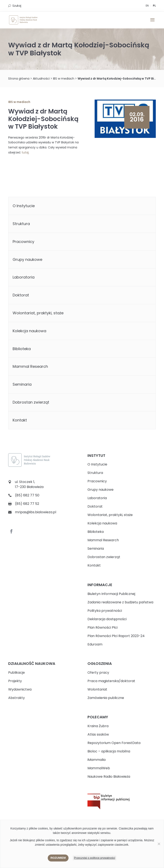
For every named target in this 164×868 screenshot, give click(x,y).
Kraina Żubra (98, 726)
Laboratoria (24, 277)
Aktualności (41, 79)
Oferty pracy (98, 673)
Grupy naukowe (27, 259)
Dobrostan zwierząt (31, 402)
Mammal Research (30, 366)
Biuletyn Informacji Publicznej (111, 594)
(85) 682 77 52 (27, 504)
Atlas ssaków (98, 734)
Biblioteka (22, 349)
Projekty (15, 681)
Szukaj (17, 6)
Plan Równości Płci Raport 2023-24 (116, 636)
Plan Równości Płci (102, 627)
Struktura (21, 224)
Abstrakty (17, 698)
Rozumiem (58, 858)
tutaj (25, 152)
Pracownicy (23, 242)
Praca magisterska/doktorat (111, 681)
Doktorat (21, 295)
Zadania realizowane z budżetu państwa (120, 602)
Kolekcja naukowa (29, 331)
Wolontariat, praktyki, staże (38, 313)
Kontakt (20, 420)
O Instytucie (24, 206)
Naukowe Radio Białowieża (109, 777)
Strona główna (19, 79)
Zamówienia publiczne (106, 698)
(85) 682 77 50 (27, 495)
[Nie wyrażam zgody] (159, 844)
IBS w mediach (64, 79)
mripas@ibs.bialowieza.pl (36, 512)
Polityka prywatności (105, 611)
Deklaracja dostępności (107, 619)
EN (147, 6)
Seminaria (22, 384)
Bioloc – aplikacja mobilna (109, 751)
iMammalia (97, 760)
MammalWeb (99, 768)
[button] (152, 23)
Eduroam (95, 644)
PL (154, 6)
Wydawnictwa (20, 689)
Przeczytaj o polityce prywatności (95, 858)
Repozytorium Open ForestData (114, 743)
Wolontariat (97, 689)
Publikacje (17, 673)
